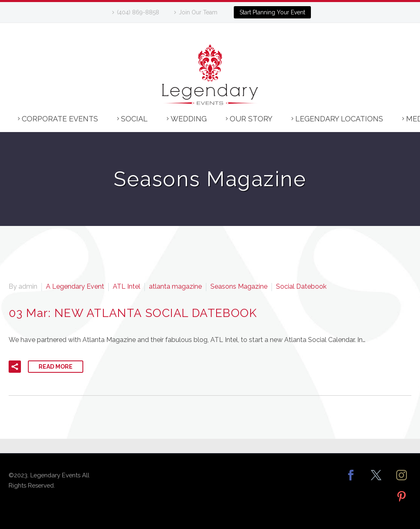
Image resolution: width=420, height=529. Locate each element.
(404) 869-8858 (138, 12)
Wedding (189, 119)
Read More (56, 367)
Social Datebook (301, 286)
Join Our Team (198, 12)
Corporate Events (60, 119)
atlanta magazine (175, 286)
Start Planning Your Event (272, 12)
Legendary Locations (339, 119)
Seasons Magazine (239, 286)
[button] (15, 367)
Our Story (251, 119)
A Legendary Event (75, 286)
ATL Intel (127, 286)
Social (134, 119)
